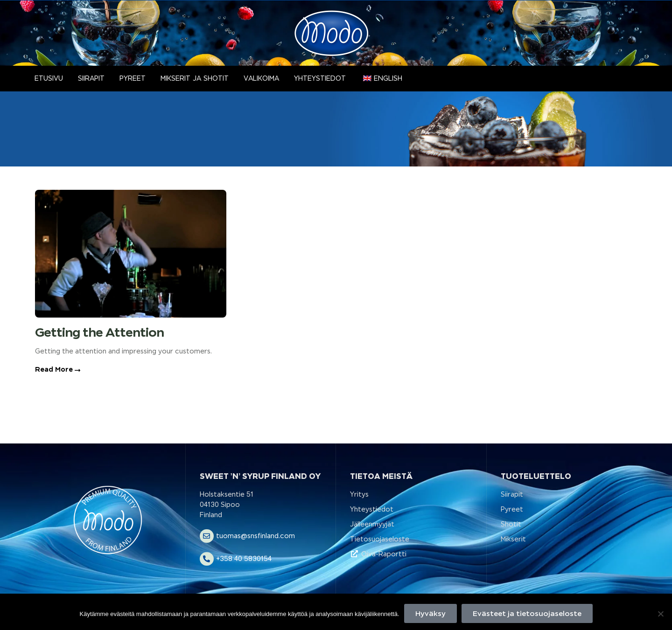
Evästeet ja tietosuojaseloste (527, 613)
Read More (58, 369)
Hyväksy (430, 613)
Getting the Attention (99, 332)
